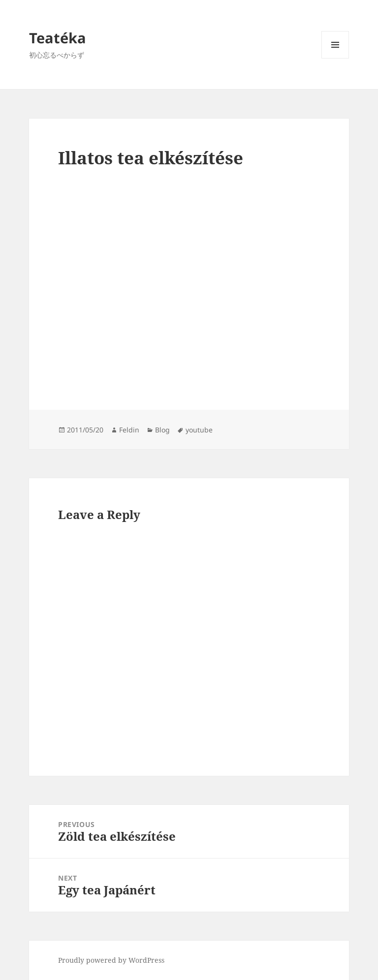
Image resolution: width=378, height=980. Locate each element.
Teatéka (58, 38)
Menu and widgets (335, 58)
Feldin (129, 430)
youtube (199, 430)
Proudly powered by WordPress (111, 960)
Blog (162, 430)
